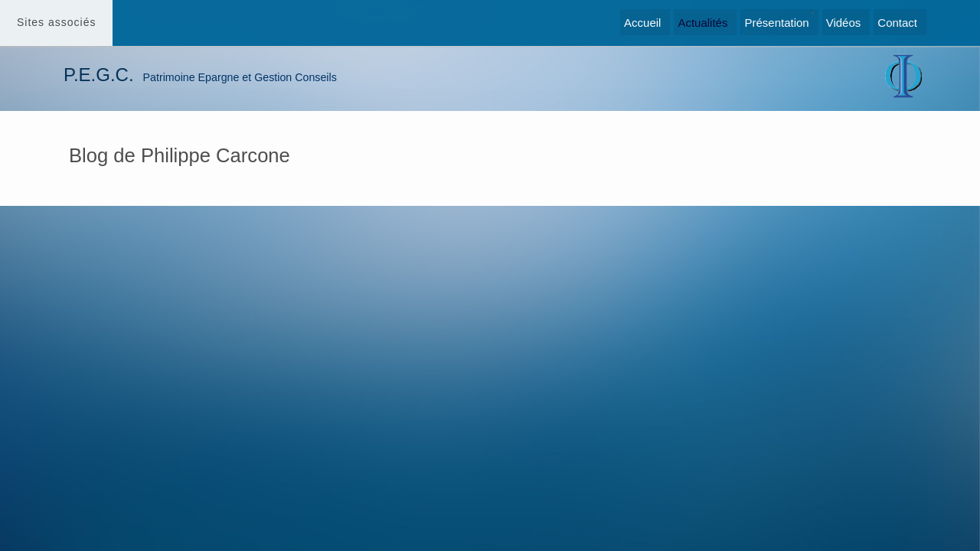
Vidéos (844, 23)
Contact (897, 23)
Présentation (776, 23)
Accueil (642, 23)
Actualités (702, 23)
